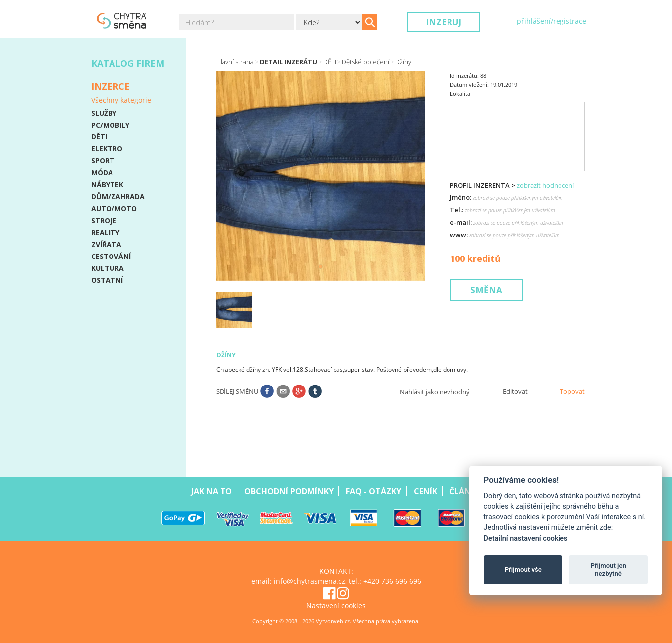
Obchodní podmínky (289, 491)
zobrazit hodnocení (545, 185)
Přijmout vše (523, 570)
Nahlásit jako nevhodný (435, 392)
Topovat (572, 391)
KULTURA (108, 268)
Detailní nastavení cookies (526, 539)
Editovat (515, 391)
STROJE (104, 220)
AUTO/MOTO (114, 208)
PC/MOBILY (110, 125)
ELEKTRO (107, 149)
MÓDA (102, 173)
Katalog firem (128, 63)
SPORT (103, 161)
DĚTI (99, 137)
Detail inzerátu (288, 62)
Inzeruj (444, 22)
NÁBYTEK (107, 185)
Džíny (403, 62)
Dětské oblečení (366, 62)
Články (465, 491)
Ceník (425, 491)
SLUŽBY (104, 113)
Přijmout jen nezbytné (608, 570)
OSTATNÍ (107, 280)
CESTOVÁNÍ (111, 256)
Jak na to (212, 491)
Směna (486, 290)
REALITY (105, 232)
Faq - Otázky (374, 491)
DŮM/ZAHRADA (118, 196)
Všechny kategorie (121, 100)
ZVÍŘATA (106, 244)
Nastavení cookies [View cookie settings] (336, 605)
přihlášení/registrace (552, 21)
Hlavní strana (235, 62)
